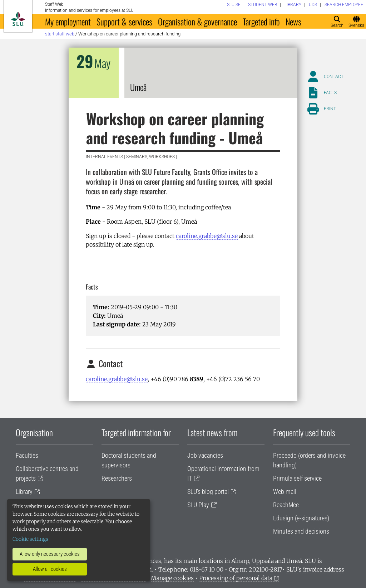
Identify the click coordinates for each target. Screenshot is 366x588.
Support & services (124, 21)
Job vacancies (205, 455)
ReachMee (286, 505)
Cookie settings (30, 539)
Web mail (285, 492)
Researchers (117, 478)
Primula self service (297, 478)
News (293, 21)
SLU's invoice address (315, 569)
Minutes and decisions (301, 531)
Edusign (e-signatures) (301, 518)
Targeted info (261, 21)
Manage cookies (172, 578)
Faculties (27, 455)
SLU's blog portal (208, 492)
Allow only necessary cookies (50, 554)
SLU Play (198, 505)
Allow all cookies (50, 569)
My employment (68, 21)
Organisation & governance (197, 21)
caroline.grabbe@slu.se (207, 236)
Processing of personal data (236, 578)
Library (24, 492)
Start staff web (60, 34)
